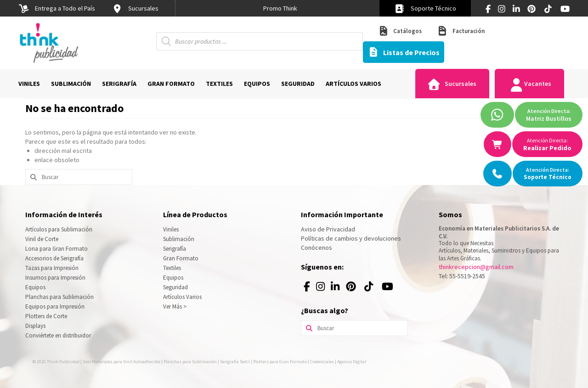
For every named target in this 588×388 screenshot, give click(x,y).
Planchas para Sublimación (59, 297)
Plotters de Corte (46, 316)
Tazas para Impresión (52, 268)
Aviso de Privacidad (328, 229)
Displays (35, 326)
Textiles (172, 268)
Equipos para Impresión (55, 306)
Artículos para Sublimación (59, 229)
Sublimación (179, 239)
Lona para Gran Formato (57, 249)
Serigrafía (175, 249)
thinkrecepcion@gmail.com (476, 267)
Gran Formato (181, 258)
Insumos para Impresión (55, 278)
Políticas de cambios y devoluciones (351, 238)
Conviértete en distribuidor (58, 335)
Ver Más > (175, 306)
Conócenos (317, 247)
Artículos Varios (182, 297)
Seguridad (175, 287)
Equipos (35, 287)
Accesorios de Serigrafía (54, 258)
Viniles (171, 229)
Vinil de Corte (42, 239)
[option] (280, 8)
